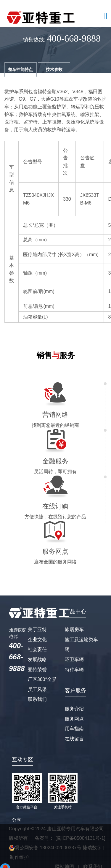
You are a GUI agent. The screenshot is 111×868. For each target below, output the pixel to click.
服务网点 (74, 719)
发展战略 (37, 659)
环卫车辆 (74, 659)
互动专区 (22, 760)
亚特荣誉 (37, 670)
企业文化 (37, 640)
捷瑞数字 (92, 848)
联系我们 (37, 699)
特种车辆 (74, 670)
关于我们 (38, 612)
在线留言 (74, 739)
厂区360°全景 (42, 679)
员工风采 (37, 689)
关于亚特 (37, 629)
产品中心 (75, 612)
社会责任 (37, 649)
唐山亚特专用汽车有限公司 (75, 829)
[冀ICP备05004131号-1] (80, 838)
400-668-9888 (74, 38)
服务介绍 (74, 709)
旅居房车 (74, 629)
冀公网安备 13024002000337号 (45, 848)
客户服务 (75, 690)
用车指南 (74, 729)
